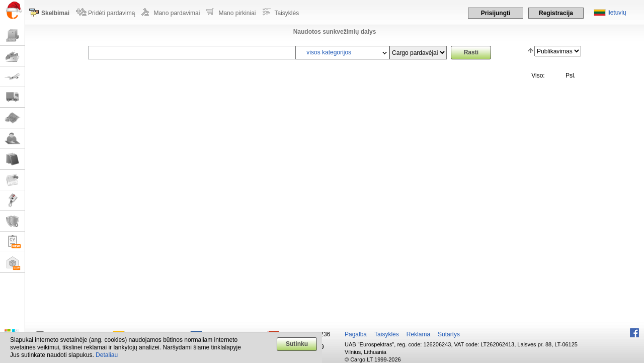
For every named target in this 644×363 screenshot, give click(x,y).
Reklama (418, 334)
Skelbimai (55, 13)
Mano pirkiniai (237, 13)
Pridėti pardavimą (111, 13)
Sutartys (449, 334)
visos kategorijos (329, 52)
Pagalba (356, 334)
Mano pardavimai (177, 13)
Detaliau (107, 355)
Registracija (556, 13)
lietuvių (617, 13)
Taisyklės (287, 13)
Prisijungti (496, 13)
